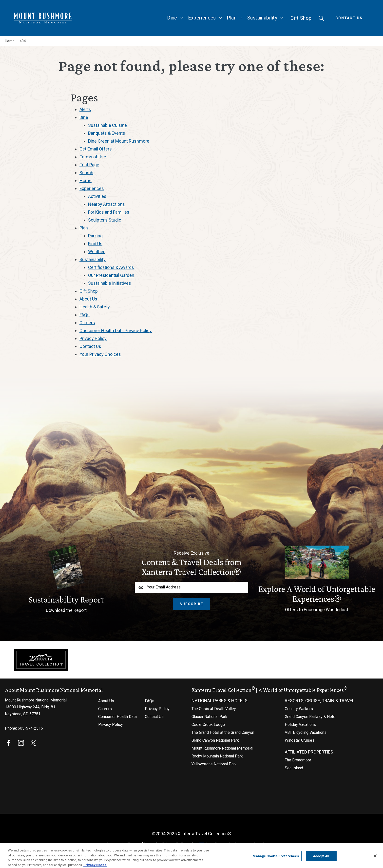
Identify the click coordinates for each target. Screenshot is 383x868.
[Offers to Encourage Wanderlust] (317, 580)
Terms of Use (93, 157)
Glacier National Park (209, 717)
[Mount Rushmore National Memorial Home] (43, 18)
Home (86, 180)
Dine (172, 18)
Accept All (321, 859)
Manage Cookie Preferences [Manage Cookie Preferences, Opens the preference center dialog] (276, 859)
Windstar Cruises (300, 740)
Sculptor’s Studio (105, 220)
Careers (87, 323)
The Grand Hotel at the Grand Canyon (223, 732)
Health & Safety (95, 307)
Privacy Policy (93, 338)
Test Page (89, 165)
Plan (232, 18)
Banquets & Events (107, 133)
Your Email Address (164, 587)
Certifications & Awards (111, 267)
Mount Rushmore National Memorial (222, 748)
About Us (88, 299)
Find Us (95, 244)
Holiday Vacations (300, 725)
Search (86, 173)
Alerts (85, 109)
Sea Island (294, 768)
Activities (97, 196)
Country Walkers (299, 709)
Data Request (265, 844)
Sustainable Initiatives (110, 283)
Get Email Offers (96, 149)
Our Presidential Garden (111, 275)
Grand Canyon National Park (215, 740)
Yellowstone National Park (214, 764)
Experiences (202, 18)
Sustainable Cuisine (107, 125)
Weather (96, 252)
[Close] (375, 859)
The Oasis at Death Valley (214, 709)
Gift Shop (301, 18)
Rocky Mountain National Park (217, 756)
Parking (95, 236)
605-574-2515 (30, 728)
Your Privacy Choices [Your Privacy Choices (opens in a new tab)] (100, 354)
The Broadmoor (298, 760)
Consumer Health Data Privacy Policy (116, 330)
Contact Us (349, 18)
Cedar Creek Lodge (208, 725)
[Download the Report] (66, 580)
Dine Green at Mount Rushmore (119, 141)
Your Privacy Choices (220, 844)
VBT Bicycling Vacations (306, 732)
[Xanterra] (41, 659)
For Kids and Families (109, 212)
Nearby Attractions (106, 204)
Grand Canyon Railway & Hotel (311, 717)
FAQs (85, 315)
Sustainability (262, 18)
